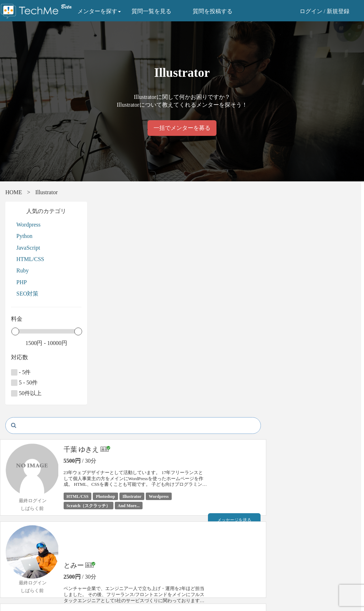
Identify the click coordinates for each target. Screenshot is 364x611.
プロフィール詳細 (327, 272)
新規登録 (338, 11)
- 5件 (21, 372)
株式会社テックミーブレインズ (227, 549)
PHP (22, 282)
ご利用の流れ (20, 569)
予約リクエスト (327, 257)
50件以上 (26, 393)
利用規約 (106, 577)
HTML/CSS (30, 259)
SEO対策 (27, 294)
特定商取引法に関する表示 (126, 561)
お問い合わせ (20, 585)
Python (24, 236)
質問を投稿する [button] (213, 11)
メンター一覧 (20, 561)
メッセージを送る (327, 241)
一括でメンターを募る (182, 128)
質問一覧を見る (152, 11)
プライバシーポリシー (121, 569)
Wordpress (28, 225)
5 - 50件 (24, 383)
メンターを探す (100, 11)
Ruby (23, 270)
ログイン (311, 11)
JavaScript (28, 248)
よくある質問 (20, 577)
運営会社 (106, 585)
